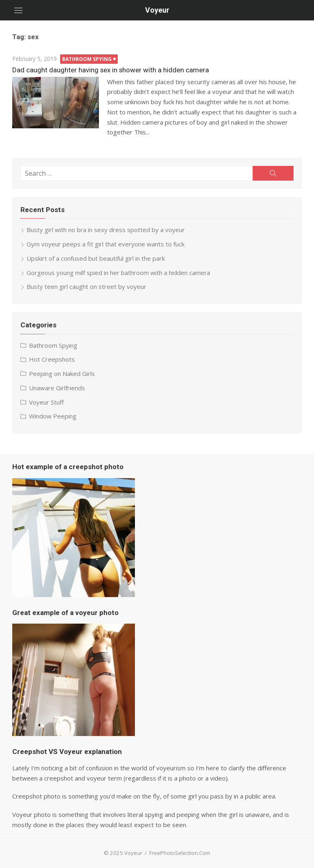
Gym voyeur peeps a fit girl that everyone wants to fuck (105, 244)
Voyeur (157, 10)
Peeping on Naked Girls (62, 374)
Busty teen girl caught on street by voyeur (86, 286)
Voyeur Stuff (46, 402)
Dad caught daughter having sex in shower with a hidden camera (111, 70)
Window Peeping (53, 416)
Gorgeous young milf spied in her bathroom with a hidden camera (118, 273)
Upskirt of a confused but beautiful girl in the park (96, 258)
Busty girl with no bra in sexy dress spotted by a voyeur (106, 230)
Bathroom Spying (87, 59)
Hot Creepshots (52, 359)
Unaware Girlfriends (57, 388)
